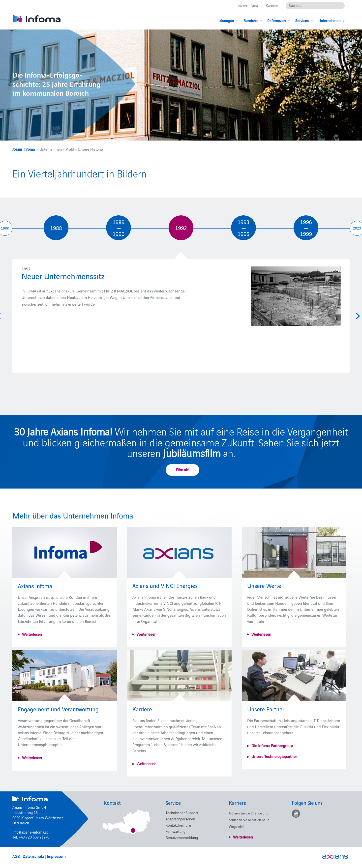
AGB (16, 856)
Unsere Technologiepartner (274, 756)
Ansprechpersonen (180, 819)
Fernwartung (176, 831)
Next (357, 316)
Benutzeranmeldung (182, 837)
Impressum (56, 856)
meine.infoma (246, 5)
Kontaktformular (179, 825)
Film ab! (182, 469)
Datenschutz (33, 856)
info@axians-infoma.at (30, 832)
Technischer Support (182, 813)
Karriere (271, 5)
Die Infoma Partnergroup (272, 745)
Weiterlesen (32, 634)
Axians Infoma (24, 149)
